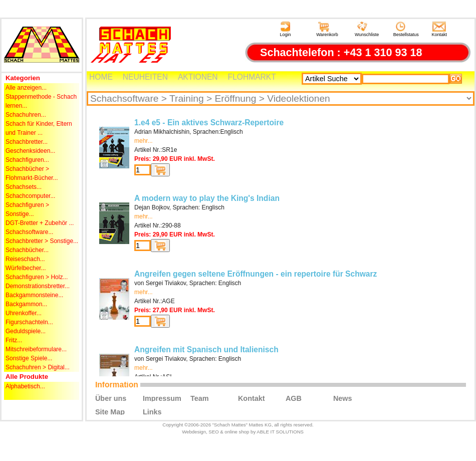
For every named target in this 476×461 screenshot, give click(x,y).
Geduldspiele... (26, 331)
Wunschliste (367, 29)
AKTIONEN (198, 77)
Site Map (110, 411)
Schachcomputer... (30, 196)
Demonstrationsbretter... (38, 286)
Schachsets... (24, 187)
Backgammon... (26, 304)
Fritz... (14, 340)
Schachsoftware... (29, 232)
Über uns (111, 398)
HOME (101, 77)
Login (285, 29)
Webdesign (194, 432)
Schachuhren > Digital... (38, 367)
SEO (213, 432)
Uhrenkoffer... (24, 313)
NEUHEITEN (145, 77)
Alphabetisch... (25, 386)
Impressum (162, 398)
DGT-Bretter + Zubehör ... (40, 223)
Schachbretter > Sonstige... (42, 241)
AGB (294, 398)
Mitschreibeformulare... (36, 349)
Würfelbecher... (26, 268)
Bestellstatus (406, 29)
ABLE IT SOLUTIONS (280, 432)
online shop (237, 432)
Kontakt (440, 29)
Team (200, 398)
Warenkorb (327, 29)
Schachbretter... (27, 142)
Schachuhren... (26, 115)
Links (152, 411)
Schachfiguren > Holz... (37, 277)
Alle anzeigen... (26, 88)
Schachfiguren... (27, 160)
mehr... (144, 141)
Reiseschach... (25, 259)
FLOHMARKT (252, 77)
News (343, 398)
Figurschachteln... (29, 322)
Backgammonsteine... (34, 295)
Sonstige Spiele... (29, 358)
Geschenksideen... (30, 151)
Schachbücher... (27, 250)
